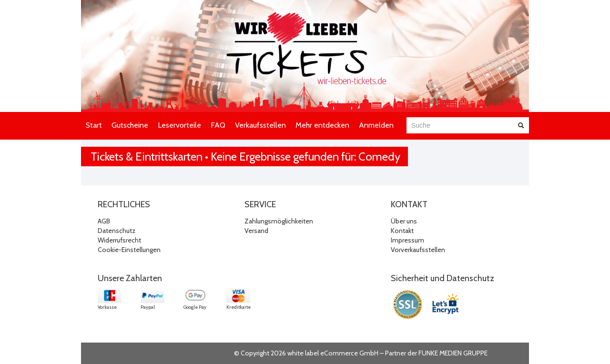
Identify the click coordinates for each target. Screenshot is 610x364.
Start (94, 125)
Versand (256, 231)
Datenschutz (117, 231)
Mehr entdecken (322, 125)
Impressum (407, 240)
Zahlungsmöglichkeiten (279, 221)
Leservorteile (179, 125)
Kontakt (402, 231)
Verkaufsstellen (260, 125)
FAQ (218, 125)
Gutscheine (130, 125)
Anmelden (376, 125)
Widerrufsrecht (119, 240)
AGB (104, 221)
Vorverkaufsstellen (418, 250)
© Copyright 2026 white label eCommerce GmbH (306, 353)
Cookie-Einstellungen (129, 250)
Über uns (404, 221)
